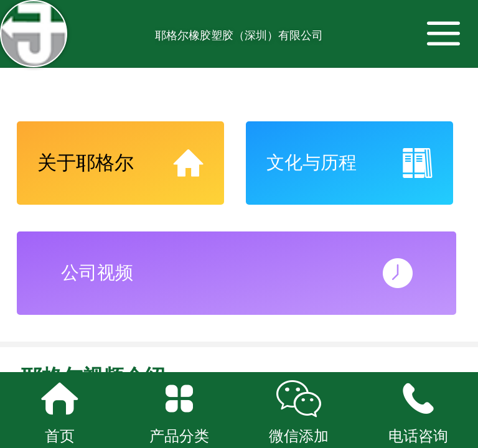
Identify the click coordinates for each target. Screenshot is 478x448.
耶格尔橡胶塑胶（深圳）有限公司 (239, 35)
